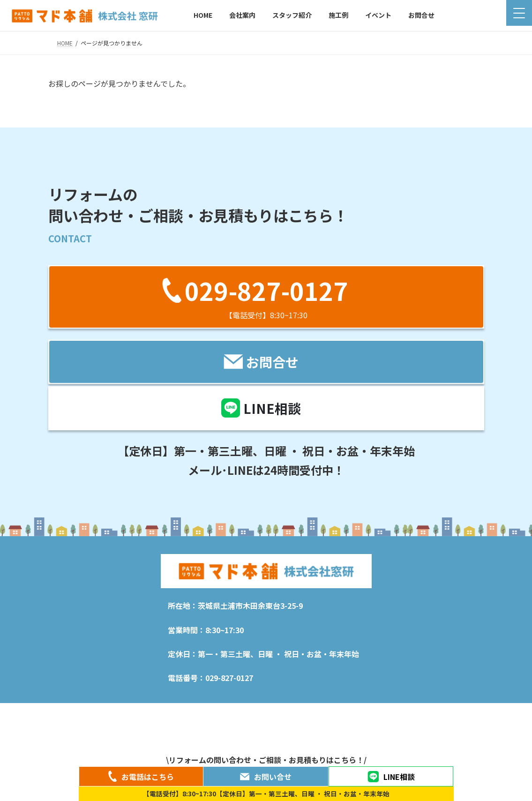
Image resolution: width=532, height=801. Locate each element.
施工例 (226, 715)
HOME (64, 712)
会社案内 (138, 715)
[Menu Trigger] (519, 13)
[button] (266, 297)
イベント (263, 715)
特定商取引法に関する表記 (399, 715)
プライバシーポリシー (320, 715)
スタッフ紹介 (183, 715)
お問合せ (461, 715)
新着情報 (98, 715)
